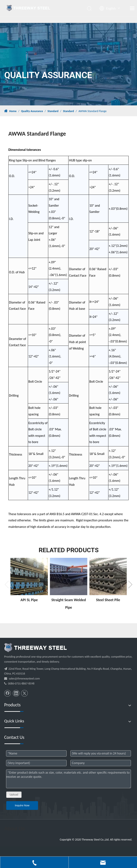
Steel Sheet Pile (108, 600)
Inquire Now (22, 805)
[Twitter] (24, 693)
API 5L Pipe (29, 600)
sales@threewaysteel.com (24, 679)
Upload (14, 795)
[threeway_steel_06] (36, 648)
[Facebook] (8, 693)
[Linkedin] (16, 693)
